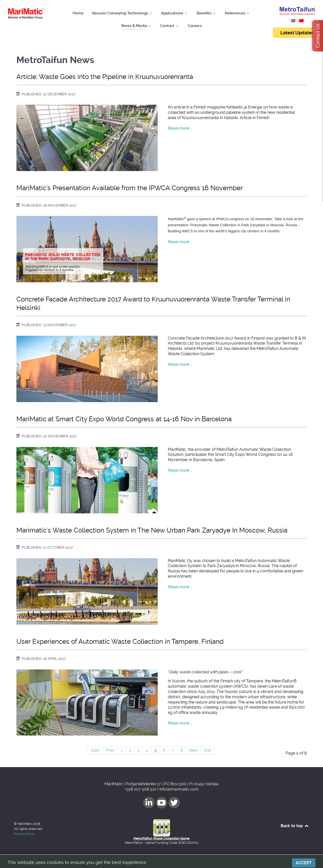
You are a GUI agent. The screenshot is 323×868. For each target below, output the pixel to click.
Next (193, 750)
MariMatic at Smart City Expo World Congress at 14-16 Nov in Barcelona (124, 419)
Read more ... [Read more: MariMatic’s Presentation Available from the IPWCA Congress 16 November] (180, 242)
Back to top (295, 826)
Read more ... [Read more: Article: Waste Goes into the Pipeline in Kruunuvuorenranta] (180, 128)
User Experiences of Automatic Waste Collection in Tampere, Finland (120, 641)
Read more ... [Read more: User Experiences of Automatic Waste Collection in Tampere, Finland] (180, 723)
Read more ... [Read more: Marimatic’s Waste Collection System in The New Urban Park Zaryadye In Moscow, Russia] (180, 587)
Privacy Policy (24, 834)
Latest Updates (297, 33)
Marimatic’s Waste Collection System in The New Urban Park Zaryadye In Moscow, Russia (152, 530)
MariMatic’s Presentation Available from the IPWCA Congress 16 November (130, 188)
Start (95, 750)
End (208, 750)
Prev (110, 750)
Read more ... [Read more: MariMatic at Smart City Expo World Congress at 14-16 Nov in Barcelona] (180, 470)
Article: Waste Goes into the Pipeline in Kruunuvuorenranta (105, 77)
